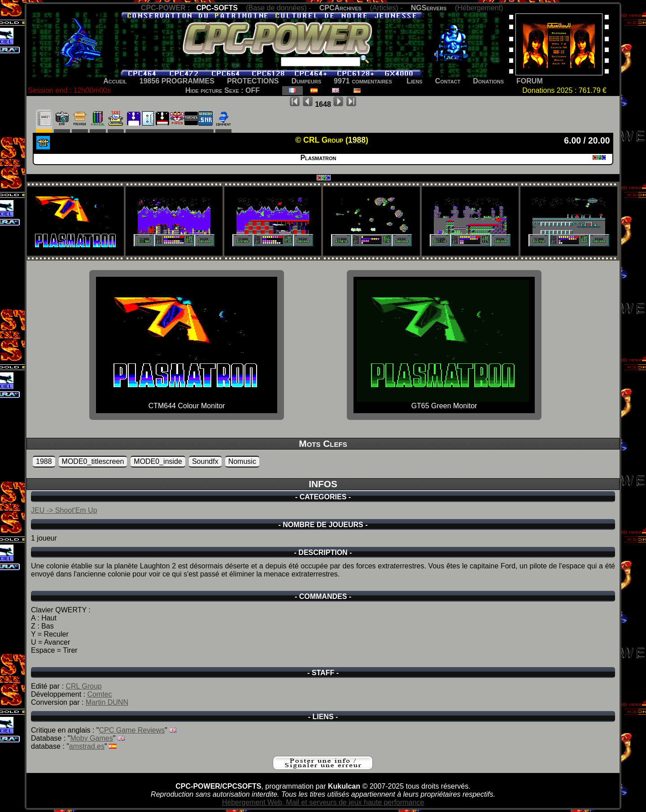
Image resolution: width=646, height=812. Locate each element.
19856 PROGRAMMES (177, 81)
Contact (448, 81)
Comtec (99, 694)
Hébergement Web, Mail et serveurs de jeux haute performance (323, 802)
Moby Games (92, 738)
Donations (488, 81)
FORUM (530, 81)
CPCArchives (340, 8)
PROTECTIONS (253, 81)
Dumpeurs (307, 81)
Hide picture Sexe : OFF (223, 90)
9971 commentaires (363, 81)
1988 (44, 461)
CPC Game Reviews (132, 730)
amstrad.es (87, 746)
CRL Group (83, 686)
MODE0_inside (158, 461)
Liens (414, 81)
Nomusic (242, 461)
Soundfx (205, 461)
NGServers (429, 8)
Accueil (115, 81)
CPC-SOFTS (217, 8)
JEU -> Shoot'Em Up (64, 510)
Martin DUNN (107, 702)
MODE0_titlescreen (93, 461)
